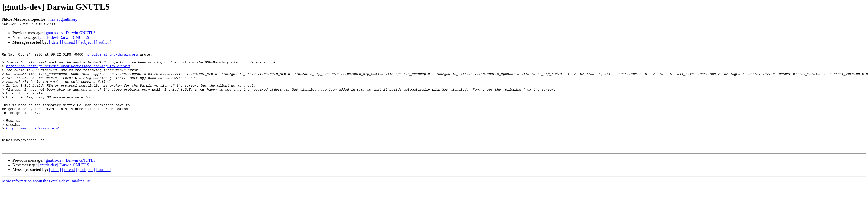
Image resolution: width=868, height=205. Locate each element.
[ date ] (55, 42)
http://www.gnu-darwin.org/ (33, 144)
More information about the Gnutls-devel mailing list (46, 200)
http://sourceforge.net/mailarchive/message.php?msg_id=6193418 (68, 69)
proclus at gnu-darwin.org (113, 55)
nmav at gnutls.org (62, 19)
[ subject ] (87, 42)
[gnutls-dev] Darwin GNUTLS (70, 33)
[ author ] (104, 42)
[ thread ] (70, 42)
